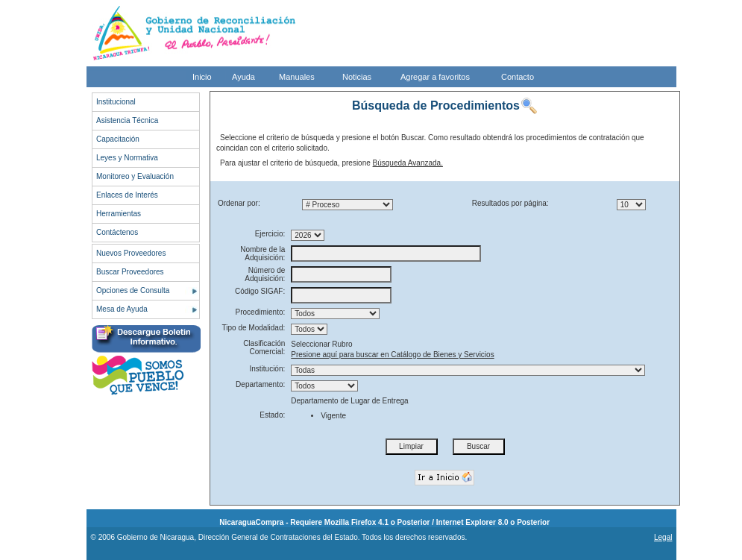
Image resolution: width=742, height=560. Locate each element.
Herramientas (119, 214)
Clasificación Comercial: (264, 347)
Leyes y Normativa (127, 158)
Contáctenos (117, 232)
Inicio (202, 77)
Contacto (518, 77)
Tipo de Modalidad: (254, 328)
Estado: (272, 415)
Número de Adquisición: (265, 274)
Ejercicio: (270, 234)
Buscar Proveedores (130, 272)
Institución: (267, 369)
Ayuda (243, 77)
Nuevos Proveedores (131, 253)
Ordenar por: (239, 203)
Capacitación (118, 139)
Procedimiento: (261, 312)
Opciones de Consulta (133, 290)
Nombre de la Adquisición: (262, 254)
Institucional (116, 102)
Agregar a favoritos (435, 77)
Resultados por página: (510, 203)
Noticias (357, 77)
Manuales (297, 77)
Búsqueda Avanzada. (408, 163)
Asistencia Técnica (127, 120)
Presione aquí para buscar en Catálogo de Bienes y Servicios (392, 355)
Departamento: (260, 384)
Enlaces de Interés (127, 195)
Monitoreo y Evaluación (135, 176)
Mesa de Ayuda (122, 309)
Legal (663, 537)
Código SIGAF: (260, 291)
